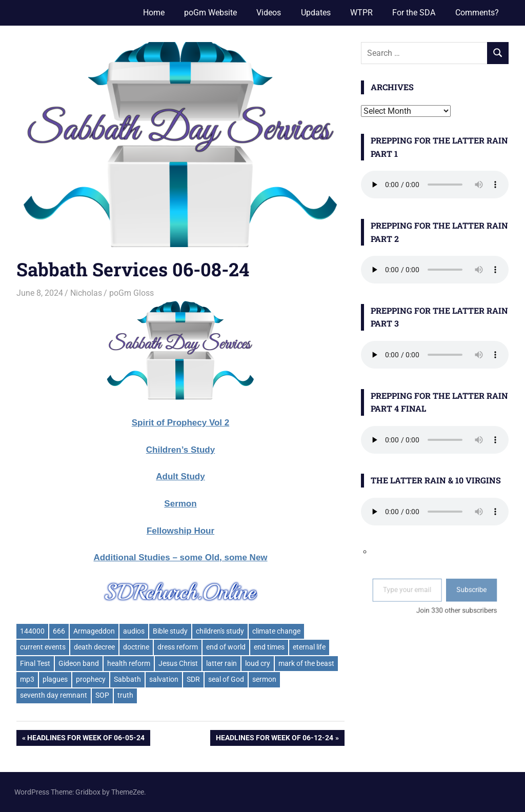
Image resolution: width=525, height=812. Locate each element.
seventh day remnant (54, 695)
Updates (316, 13)
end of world (226, 647)
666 (59, 631)
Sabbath (127, 679)
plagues (55, 679)
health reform (129, 663)
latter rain (221, 663)
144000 (32, 631)
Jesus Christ (178, 663)
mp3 (27, 679)
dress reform (178, 647)
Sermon (180, 504)
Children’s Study (180, 450)
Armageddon (94, 631)
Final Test (35, 663)
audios (134, 631)
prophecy (91, 679)
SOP (102, 695)
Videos (269, 13)
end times (269, 647)
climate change (276, 631)
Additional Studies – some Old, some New (180, 557)
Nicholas (86, 293)
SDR (193, 679)
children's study (220, 631)
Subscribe (460, 592)
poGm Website (210, 13)
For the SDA (414, 13)
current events (43, 647)
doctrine (136, 647)
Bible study (170, 631)
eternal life (309, 647)
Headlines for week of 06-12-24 (274, 739)
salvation (164, 679)
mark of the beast (306, 663)
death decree (94, 647)
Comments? (477, 13)
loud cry (258, 663)
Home (154, 13)
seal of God (226, 679)
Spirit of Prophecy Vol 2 (181, 423)
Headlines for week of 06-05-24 (86, 739)
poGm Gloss (132, 293)
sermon (264, 679)
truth (125, 695)
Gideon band (79, 663)
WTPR (361, 13)
